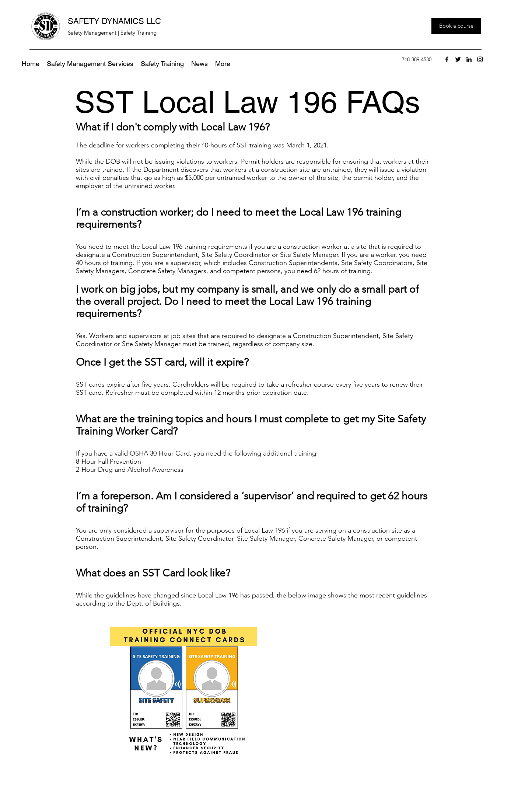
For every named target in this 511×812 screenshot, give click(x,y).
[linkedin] (469, 59)
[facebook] (447, 59)
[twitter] (458, 59)
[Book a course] (456, 26)
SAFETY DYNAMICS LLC (114, 21)
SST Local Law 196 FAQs (247, 102)
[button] (223, 64)
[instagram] (480, 59)
